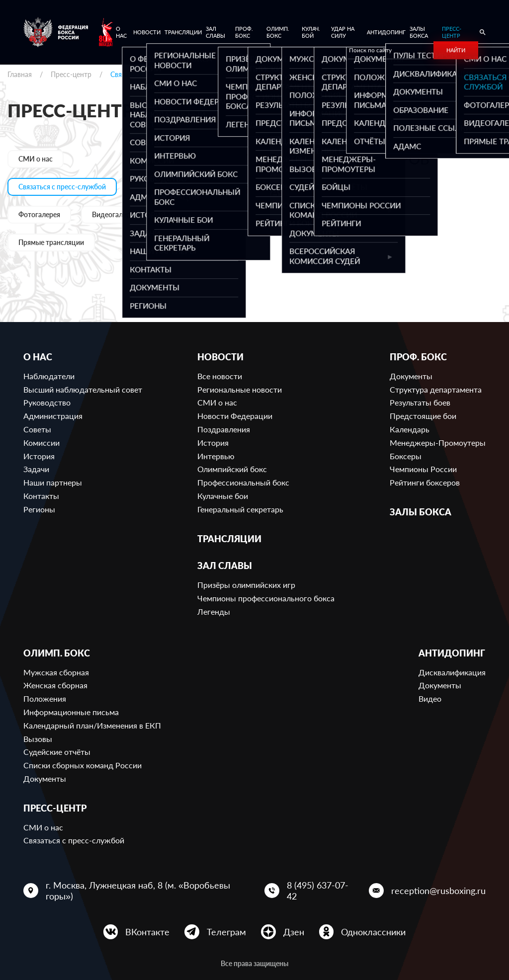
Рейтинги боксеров (425, 482)
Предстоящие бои (423, 416)
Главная (20, 74)
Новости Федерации (235, 416)
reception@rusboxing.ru (438, 891)
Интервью (216, 456)
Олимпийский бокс (232, 469)
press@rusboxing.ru (220, 223)
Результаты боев (420, 402)
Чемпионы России (423, 469)
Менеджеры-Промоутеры (438, 443)
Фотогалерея (39, 214)
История (39, 456)
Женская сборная (55, 685)
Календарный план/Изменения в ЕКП (92, 725)
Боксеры (406, 456)
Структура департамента (436, 389)
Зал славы (215, 32)
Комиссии (42, 443)
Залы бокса (419, 32)
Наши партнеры (53, 482)
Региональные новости (240, 389)
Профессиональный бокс (243, 482)
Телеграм (226, 932)
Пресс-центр (452, 32)
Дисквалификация (452, 672)
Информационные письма (71, 712)
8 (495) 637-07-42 (318, 891)
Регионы (39, 509)
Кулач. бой (311, 32)
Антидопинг (386, 32)
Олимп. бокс (278, 32)
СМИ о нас (36, 159)
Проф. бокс (244, 32)
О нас (121, 32)
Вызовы (38, 739)
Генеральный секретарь (240, 509)
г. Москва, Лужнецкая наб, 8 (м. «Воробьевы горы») (138, 891)
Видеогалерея (115, 214)
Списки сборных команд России (83, 765)
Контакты (41, 496)
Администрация (53, 416)
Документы (411, 376)
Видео (430, 698)
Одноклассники (373, 932)
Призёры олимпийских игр (246, 585)
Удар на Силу (343, 32)
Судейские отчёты (57, 752)
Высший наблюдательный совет (83, 389)
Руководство (47, 402)
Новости (147, 32)
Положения (45, 698)
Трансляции (183, 32)
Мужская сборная (56, 672)
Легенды (214, 612)
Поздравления (224, 429)
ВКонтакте (147, 932)
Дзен (294, 932)
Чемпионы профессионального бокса (266, 598)
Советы (37, 429)
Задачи (36, 469)
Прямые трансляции (51, 242)
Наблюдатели (49, 376)
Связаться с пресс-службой (62, 187)
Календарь (410, 429)
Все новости (220, 376)
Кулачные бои (223, 496)
